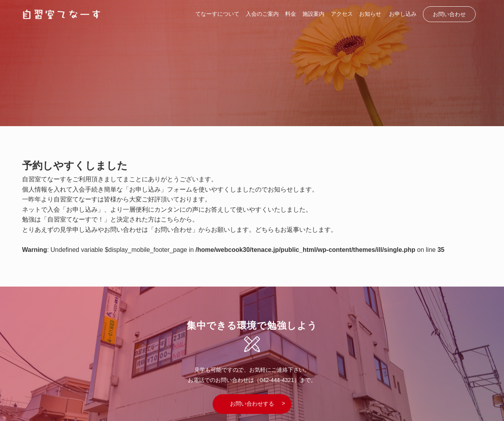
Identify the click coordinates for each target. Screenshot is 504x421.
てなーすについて (217, 14)
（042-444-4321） (277, 380)
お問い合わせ (449, 14)
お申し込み (403, 14)
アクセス (342, 14)
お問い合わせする (252, 404)
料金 (291, 14)
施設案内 (313, 14)
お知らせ (370, 14)
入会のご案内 (262, 14)
